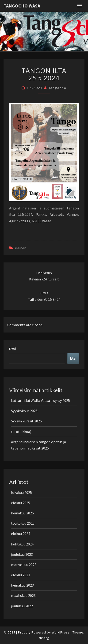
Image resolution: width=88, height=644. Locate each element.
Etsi (12, 349)
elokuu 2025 (21, 503)
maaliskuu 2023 (23, 595)
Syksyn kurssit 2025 (26, 421)
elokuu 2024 (21, 534)
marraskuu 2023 (24, 565)
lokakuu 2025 (21, 492)
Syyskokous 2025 (24, 411)
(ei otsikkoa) (21, 432)
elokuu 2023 (21, 575)
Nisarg (44, 638)
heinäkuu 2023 (22, 585)
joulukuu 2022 (22, 606)
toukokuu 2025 (23, 523)
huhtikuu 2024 (22, 544)
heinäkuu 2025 (22, 513)
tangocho (57, 88)
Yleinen (20, 248)
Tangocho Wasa (22, 6)
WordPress (61, 632)
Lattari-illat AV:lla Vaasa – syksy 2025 (40, 400)
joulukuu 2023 (22, 554)
